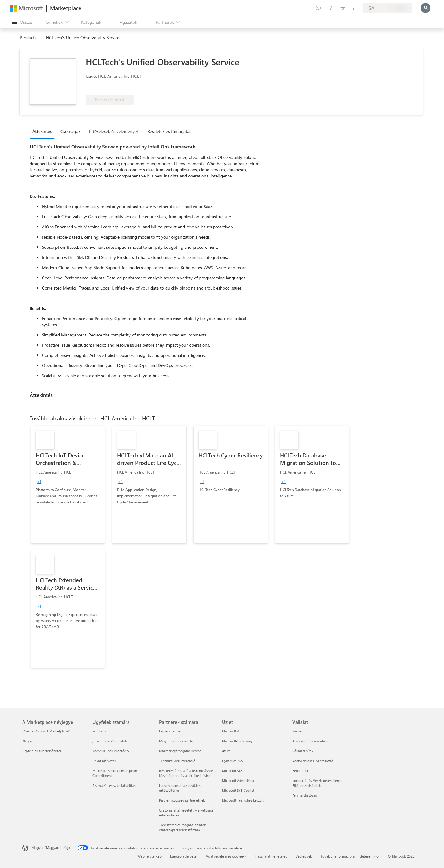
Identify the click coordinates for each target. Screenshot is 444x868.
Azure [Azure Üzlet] (226, 751)
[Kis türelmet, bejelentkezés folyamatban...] (425, 8)
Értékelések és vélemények (114, 131)
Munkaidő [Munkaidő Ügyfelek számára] (100, 731)
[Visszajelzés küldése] (318, 8)
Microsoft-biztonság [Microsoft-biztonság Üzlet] (237, 741)
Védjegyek (304, 856)
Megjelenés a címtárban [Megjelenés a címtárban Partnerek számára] (177, 741)
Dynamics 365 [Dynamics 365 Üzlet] (232, 761)
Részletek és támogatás (169, 131)
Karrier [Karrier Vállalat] (297, 731)
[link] (68, 484)
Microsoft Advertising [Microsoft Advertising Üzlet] (238, 780)
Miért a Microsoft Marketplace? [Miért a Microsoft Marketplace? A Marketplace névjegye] (46, 731)
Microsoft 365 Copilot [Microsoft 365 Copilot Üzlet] (238, 790)
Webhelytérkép (149, 856)
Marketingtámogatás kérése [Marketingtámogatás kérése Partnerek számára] (180, 751)
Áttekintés (42, 131)
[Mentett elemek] (343, 8)
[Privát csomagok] (355, 8)
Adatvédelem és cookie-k (226, 856)
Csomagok (70, 131)
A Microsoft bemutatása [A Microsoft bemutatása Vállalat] (310, 741)
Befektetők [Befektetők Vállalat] (300, 771)
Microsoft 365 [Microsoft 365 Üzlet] (232, 771)
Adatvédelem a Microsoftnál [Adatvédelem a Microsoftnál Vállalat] (313, 761)
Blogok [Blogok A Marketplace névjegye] (27, 741)
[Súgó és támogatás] (331, 8)
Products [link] (28, 38)
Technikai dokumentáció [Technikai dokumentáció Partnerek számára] (177, 761)
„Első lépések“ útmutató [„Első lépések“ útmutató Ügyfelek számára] (110, 741)
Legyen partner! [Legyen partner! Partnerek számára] (171, 731)
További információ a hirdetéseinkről (350, 856)
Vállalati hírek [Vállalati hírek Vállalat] (303, 751)
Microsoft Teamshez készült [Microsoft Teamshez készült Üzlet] (243, 800)
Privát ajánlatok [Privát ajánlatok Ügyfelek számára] (104, 761)
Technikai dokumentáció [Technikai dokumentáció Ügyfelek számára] (111, 751)
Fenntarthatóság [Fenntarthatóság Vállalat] (305, 795)
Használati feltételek (271, 856)
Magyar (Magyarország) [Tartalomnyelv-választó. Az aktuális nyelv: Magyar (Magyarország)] (51, 847)
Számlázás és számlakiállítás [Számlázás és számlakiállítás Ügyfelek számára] (114, 785)
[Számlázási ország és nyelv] (387, 8)
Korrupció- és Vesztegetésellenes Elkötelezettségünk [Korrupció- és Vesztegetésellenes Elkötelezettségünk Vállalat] (317, 783)
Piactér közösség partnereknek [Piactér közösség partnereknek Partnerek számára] (182, 800)
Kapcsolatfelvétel (184, 856)
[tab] (44, 131)
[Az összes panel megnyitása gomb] (23, 22)
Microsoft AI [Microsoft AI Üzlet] (231, 731)
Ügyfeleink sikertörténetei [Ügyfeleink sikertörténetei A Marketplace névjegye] (42, 751)
